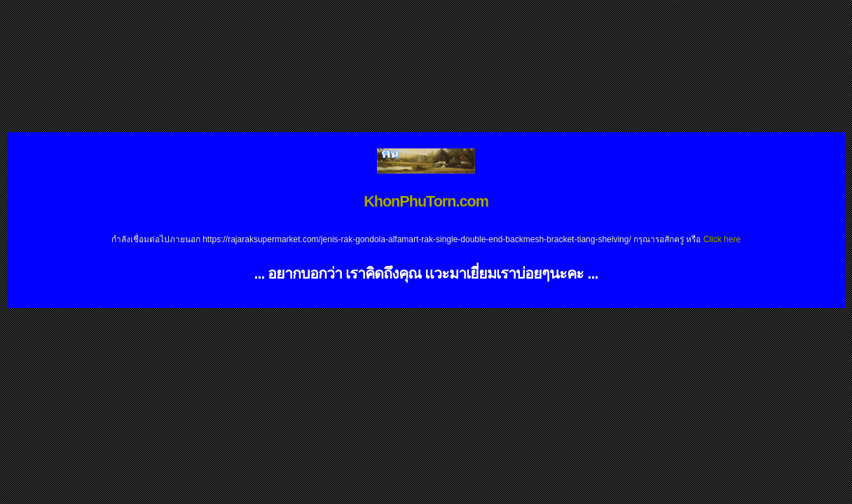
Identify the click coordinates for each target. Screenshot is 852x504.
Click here (722, 239)
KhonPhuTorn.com (426, 201)
